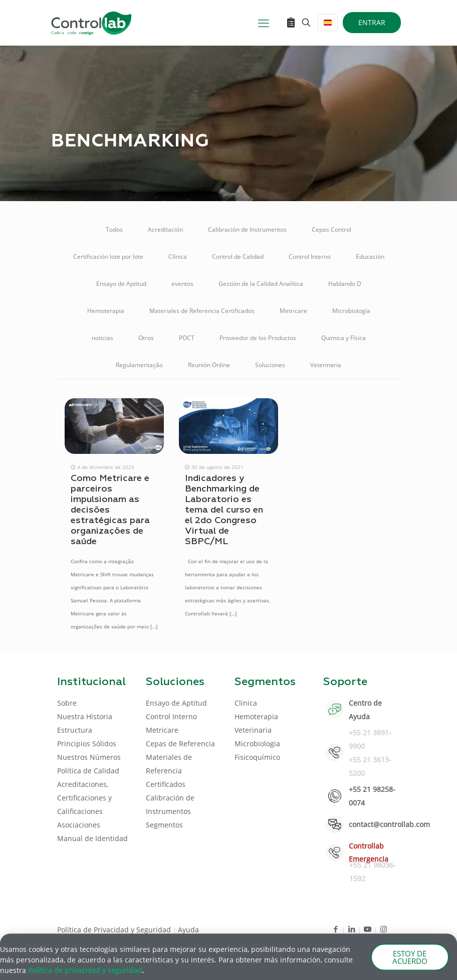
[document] (228, 490)
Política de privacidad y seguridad (85, 973)
